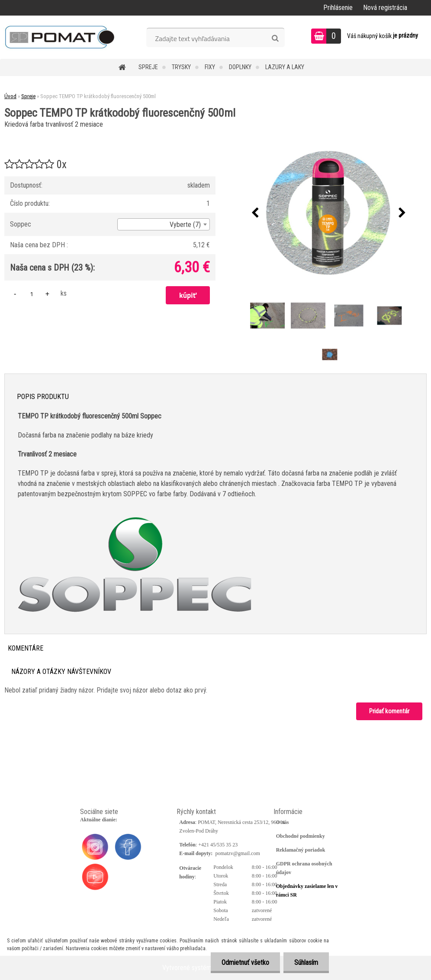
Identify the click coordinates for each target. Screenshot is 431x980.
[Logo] (60, 37)
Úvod (10, 96)
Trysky (181, 67)
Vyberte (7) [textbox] (185, 225)
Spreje (148, 67)
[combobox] (164, 224)
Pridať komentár (389, 711)
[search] (275, 38)
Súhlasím (306, 962)
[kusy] (32, 294)
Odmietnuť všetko (245, 962)
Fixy (210, 67)
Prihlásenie (338, 8)
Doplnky (240, 67)
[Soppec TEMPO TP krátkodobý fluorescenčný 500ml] (328, 213)
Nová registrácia (385, 8)
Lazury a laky (285, 67)
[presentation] (255, 213)
